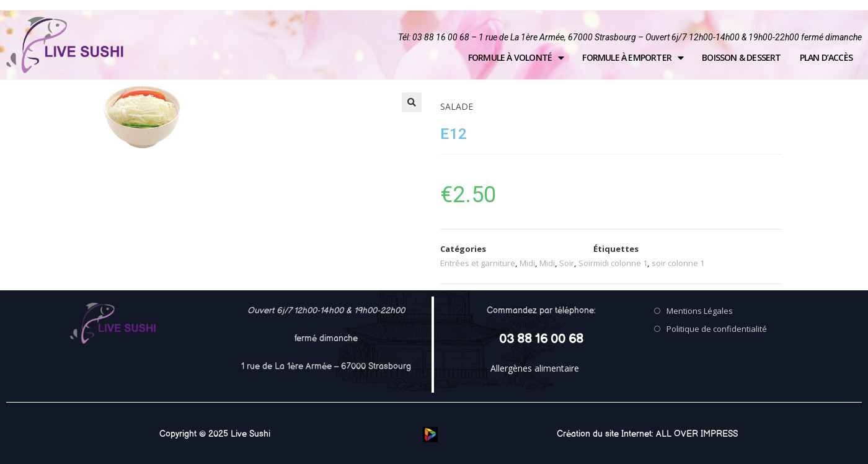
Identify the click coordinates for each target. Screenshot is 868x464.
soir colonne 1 (678, 263)
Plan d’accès (826, 57)
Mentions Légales (700, 311)
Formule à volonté (516, 58)
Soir (567, 263)
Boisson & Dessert (741, 57)
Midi (527, 263)
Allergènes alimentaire (535, 368)
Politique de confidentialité (717, 329)
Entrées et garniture (478, 263)
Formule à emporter (633, 58)
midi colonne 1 (620, 263)
